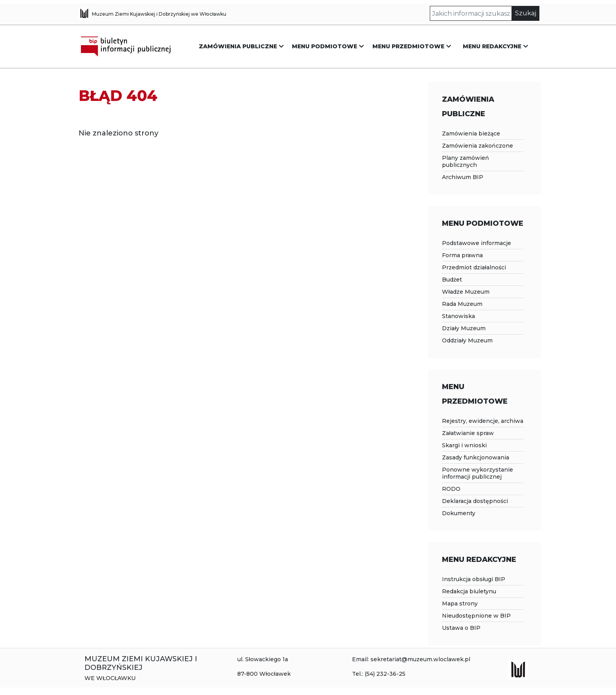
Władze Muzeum (466, 292)
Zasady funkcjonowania (476, 457)
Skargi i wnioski (464, 445)
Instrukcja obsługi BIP (474, 579)
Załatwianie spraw (468, 433)
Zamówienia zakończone (478, 146)
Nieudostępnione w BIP (476, 616)
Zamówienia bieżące (471, 134)
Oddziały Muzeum (467, 340)
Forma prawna (462, 255)
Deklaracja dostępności (475, 501)
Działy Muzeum (464, 328)
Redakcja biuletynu (469, 591)
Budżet (452, 280)
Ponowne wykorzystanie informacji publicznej (478, 473)
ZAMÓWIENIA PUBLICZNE (238, 46)
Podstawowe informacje (477, 243)
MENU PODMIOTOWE (324, 46)
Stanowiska (458, 316)
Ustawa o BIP (461, 628)
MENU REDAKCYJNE (492, 46)
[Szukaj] (471, 13)
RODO (451, 489)
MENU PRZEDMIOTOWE (408, 46)
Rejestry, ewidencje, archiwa (483, 421)
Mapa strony (460, 604)
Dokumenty (459, 513)
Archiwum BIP (463, 177)
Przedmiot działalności (474, 267)
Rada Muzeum (462, 304)
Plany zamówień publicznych (466, 161)
